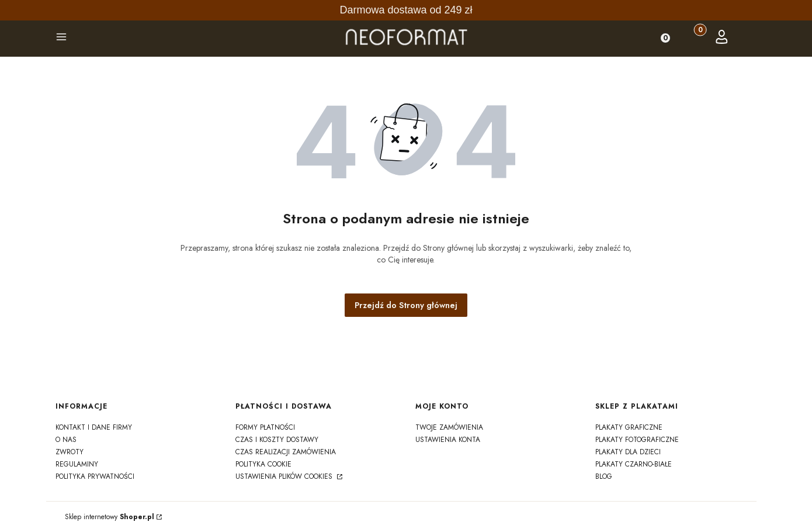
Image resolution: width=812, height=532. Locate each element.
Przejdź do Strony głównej (406, 305)
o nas (66, 440)
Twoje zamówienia (449, 427)
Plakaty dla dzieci (628, 452)
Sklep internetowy (110, 517)
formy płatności (265, 427)
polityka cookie (263, 464)
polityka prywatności (95, 476)
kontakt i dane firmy (94, 427)
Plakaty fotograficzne (637, 440)
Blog (604, 476)
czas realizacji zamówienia (286, 452)
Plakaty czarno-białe (634, 464)
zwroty (70, 452)
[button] (61, 39)
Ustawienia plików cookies (285, 476)
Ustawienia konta (448, 440)
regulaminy (77, 464)
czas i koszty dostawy (277, 440)
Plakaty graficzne (629, 427)
